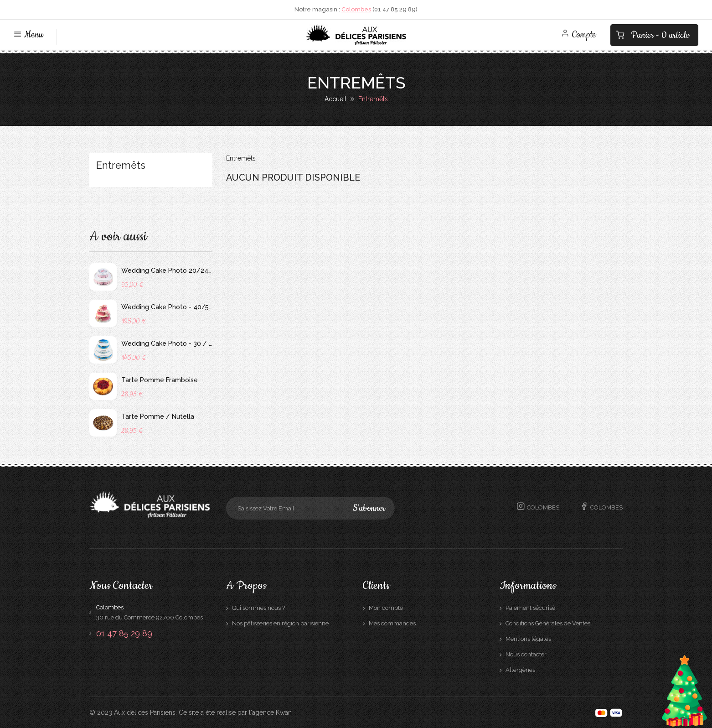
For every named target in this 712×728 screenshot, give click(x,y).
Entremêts (121, 166)
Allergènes (520, 670)
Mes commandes (392, 623)
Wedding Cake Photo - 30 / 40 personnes (167, 343)
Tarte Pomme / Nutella (158, 416)
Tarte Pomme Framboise (160, 380)
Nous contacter (526, 654)
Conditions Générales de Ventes (548, 623)
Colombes (356, 9)
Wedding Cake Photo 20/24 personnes (167, 270)
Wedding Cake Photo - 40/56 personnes (167, 307)
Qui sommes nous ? (258, 608)
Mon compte (386, 608)
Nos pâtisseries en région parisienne (280, 623)
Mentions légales (528, 639)
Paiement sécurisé (530, 608)
